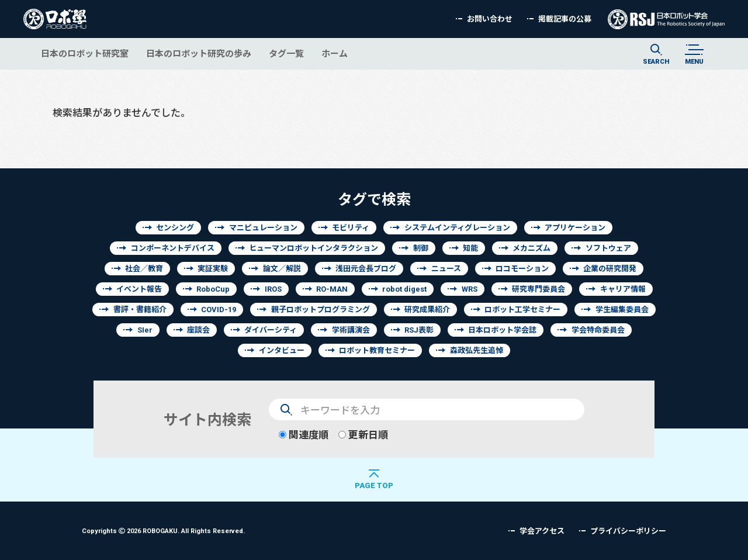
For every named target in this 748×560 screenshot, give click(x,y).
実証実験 (213, 269)
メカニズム (531, 248)
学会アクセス (542, 531)
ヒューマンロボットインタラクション (314, 248)
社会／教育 (144, 269)
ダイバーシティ (271, 330)
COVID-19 (219, 310)
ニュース (446, 269)
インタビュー (282, 350)
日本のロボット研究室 (85, 53)
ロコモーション (522, 269)
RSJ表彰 (419, 330)
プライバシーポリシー (628, 531)
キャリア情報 (623, 289)
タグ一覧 (286, 53)
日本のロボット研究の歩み (199, 53)
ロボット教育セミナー (377, 350)
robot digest (404, 289)
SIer (145, 330)
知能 (470, 248)
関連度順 (304, 435)
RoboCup (213, 289)
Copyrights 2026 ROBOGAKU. (163, 530)
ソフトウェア (608, 248)
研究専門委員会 (539, 289)
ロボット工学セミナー (522, 310)
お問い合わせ (490, 19)
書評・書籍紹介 (140, 310)
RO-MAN (332, 289)
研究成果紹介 (427, 310)
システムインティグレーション (457, 228)
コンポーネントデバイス (173, 248)
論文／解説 (282, 269)
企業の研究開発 (610, 269)
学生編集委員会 (622, 310)
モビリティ (351, 228)
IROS (273, 289)
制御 (421, 248)
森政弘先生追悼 (477, 350)
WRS (470, 289)
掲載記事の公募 (565, 19)
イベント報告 (139, 289)
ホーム (335, 53)
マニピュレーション (263, 228)
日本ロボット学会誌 (502, 330)
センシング (175, 228)
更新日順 (363, 435)
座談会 (198, 330)
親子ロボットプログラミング (321, 310)
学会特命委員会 (598, 330)
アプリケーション (575, 228)
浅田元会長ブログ (366, 269)
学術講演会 (351, 330)
